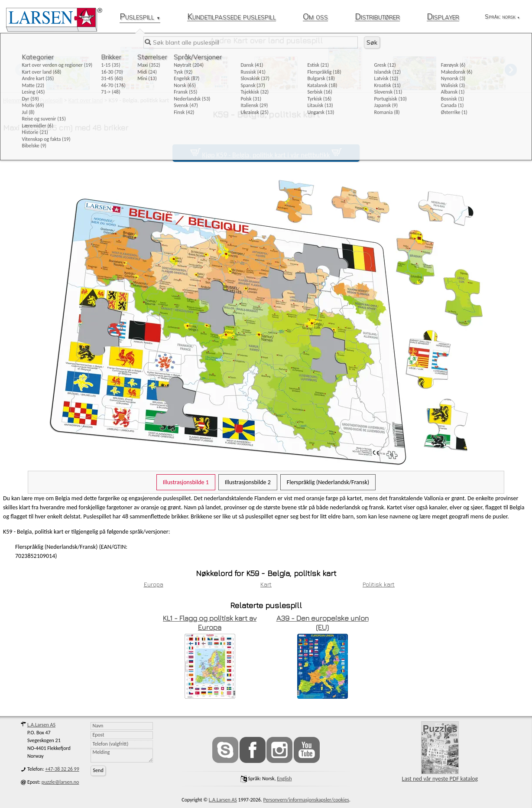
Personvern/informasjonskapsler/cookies (306, 800)
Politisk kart (379, 584)
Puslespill (140, 17)
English (284, 779)
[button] (511, 70)
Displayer (443, 17)
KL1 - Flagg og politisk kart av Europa (210, 623)
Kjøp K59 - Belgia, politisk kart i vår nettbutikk (266, 155)
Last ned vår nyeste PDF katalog (440, 752)
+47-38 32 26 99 (62, 769)
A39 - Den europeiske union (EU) (323, 623)
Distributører (377, 17)
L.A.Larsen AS (41, 725)
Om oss (315, 17)
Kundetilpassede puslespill (232, 17)
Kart (266, 584)
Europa (154, 584)
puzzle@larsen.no (60, 782)
